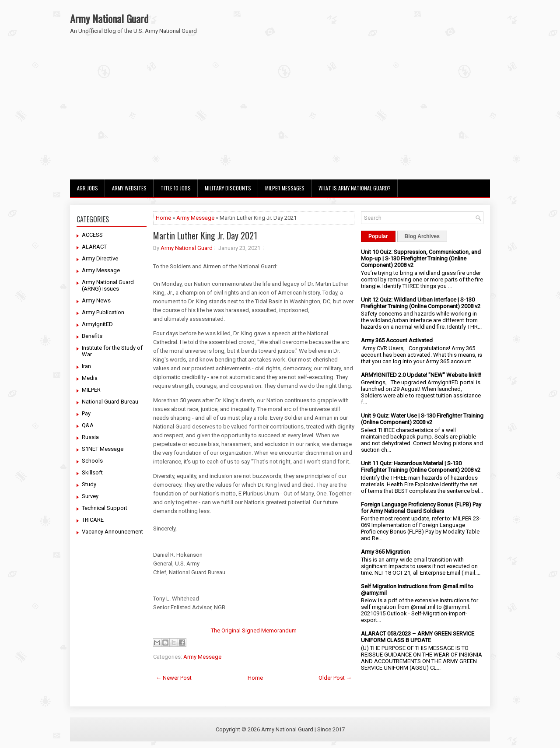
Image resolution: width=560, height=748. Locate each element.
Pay (86, 413)
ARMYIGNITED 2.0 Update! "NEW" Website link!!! (421, 375)
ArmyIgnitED (97, 324)
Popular (378, 236)
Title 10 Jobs (176, 188)
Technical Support (105, 508)
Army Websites (129, 188)
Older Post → (335, 678)
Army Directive (100, 258)
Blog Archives (422, 236)
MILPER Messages (285, 188)
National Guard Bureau (110, 402)
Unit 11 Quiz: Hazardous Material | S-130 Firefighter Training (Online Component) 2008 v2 (421, 467)
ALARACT (94, 247)
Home (163, 218)
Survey (90, 496)
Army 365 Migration (385, 552)
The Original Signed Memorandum (254, 630)
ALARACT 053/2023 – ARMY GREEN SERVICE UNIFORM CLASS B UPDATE (418, 637)
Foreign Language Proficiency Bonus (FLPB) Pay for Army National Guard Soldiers (421, 508)
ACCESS (92, 235)
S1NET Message (103, 449)
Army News (96, 300)
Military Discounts (228, 188)
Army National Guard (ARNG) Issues (108, 285)
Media (90, 378)
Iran (86, 366)
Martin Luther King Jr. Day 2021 (205, 235)
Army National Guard (109, 18)
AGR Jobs (87, 188)
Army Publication (103, 312)
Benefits (92, 336)
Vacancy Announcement (112, 532)
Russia (90, 437)
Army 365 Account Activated (397, 340)
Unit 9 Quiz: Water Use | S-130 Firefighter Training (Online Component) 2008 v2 (422, 419)
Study (89, 484)
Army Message (101, 270)
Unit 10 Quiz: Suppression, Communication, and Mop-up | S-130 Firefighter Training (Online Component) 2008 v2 (421, 258)
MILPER (91, 390)
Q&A (88, 425)
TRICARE (93, 520)
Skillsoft (92, 472)
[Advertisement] (280, 114)
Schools (92, 461)
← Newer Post (174, 678)
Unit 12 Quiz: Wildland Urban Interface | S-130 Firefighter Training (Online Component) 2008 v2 (421, 303)
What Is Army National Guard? (355, 188)
